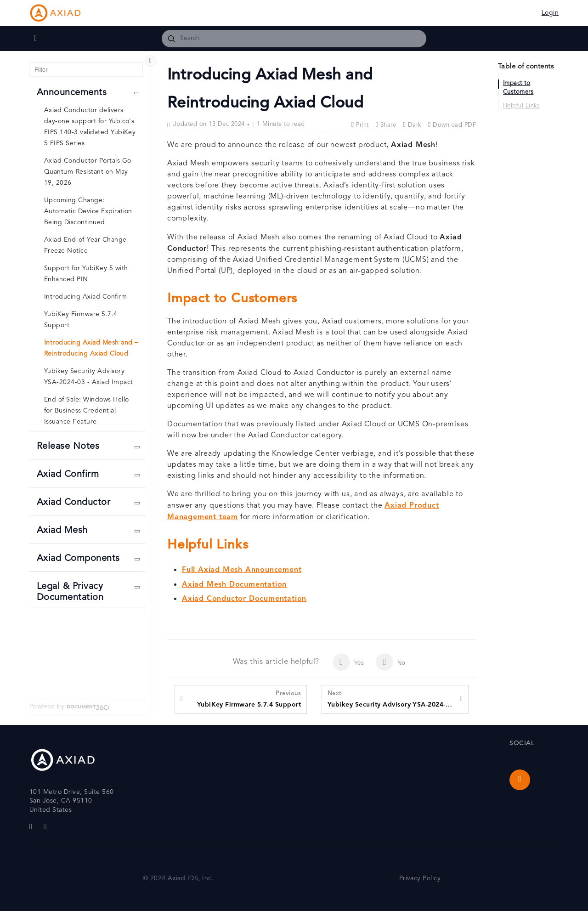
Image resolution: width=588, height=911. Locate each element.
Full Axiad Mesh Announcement (242, 570)
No (390, 662)
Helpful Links (521, 106)
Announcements (72, 93)
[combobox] (294, 39)
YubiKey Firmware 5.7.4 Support (249, 699)
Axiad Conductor (73, 503)
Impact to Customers (518, 88)
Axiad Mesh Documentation (234, 585)
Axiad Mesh (62, 531)
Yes (348, 662)
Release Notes (68, 447)
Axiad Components (78, 559)
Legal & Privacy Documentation (70, 592)
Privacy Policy (420, 879)
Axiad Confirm (68, 475)
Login (550, 13)
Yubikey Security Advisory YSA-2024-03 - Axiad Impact (391, 699)
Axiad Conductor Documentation (244, 599)
